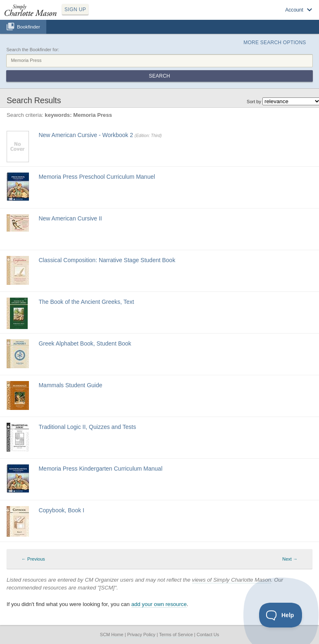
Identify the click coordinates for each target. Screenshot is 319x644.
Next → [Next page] (290, 559)
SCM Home (112, 635)
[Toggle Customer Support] (281, 615)
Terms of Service (176, 635)
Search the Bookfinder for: (33, 50)
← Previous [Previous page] (33, 559)
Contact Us (208, 635)
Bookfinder (29, 27)
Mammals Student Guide (70, 385)
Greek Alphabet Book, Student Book (85, 343)
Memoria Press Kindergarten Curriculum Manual (100, 469)
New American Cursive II (70, 218)
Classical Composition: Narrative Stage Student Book (107, 260)
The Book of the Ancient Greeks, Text (86, 302)
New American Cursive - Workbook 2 (86, 135)
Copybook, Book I (61, 510)
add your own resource (159, 604)
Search (159, 76)
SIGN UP (75, 9)
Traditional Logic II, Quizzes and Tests (87, 427)
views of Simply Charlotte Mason (232, 580)
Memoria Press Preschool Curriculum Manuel (97, 177)
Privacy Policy (141, 635)
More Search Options (275, 43)
